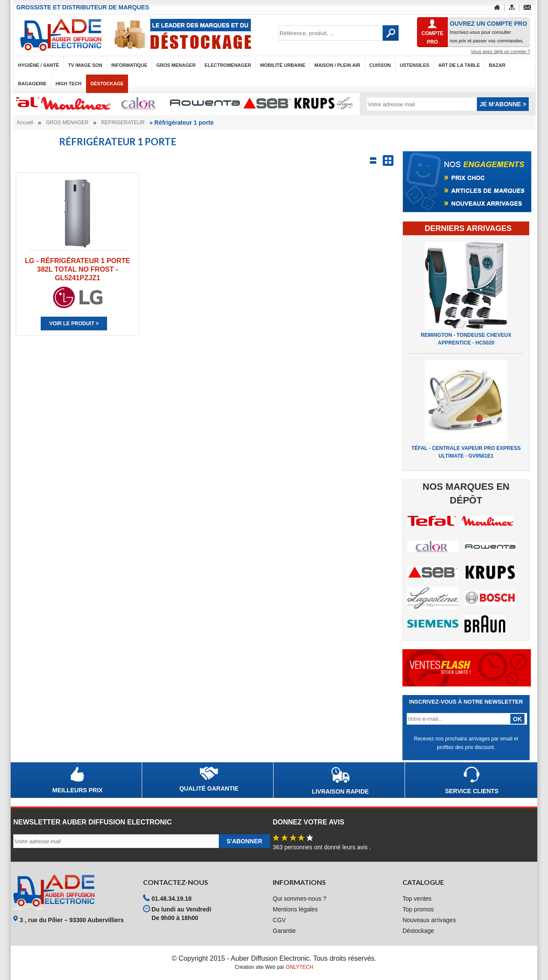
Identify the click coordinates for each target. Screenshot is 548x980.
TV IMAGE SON (85, 65)
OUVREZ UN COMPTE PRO (488, 24)
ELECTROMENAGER (228, 65)
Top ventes (417, 899)
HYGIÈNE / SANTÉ (39, 65)
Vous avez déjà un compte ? (500, 51)
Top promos (418, 909)
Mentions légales (295, 909)
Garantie (284, 931)
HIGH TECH (69, 84)
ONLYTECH (299, 967)
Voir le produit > (74, 324)
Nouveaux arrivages (429, 920)
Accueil (25, 123)
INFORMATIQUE (129, 65)
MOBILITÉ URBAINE (283, 65)
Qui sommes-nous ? (299, 899)
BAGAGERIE (32, 84)
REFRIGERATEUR (123, 123)
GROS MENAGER (176, 65)
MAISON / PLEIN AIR (337, 65)
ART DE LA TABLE (459, 65)
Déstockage (107, 84)
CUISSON (380, 65)
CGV (279, 920)
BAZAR (497, 65)
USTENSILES (415, 65)
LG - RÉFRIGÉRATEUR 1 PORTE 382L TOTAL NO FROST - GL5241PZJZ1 (77, 269)
